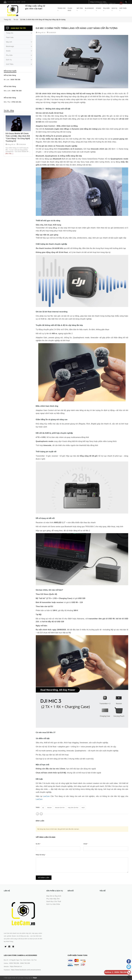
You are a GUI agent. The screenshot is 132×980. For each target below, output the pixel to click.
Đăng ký (113, 3)
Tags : (38, 807)
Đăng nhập (103, 3)
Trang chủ (62, 9)
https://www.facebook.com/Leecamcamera (26, 970)
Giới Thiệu (123, 9)
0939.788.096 (14, 963)
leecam (49, 808)
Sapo (35, 978)
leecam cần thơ (60, 808)
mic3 (83, 808)
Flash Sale (70, 9)
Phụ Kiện (106, 9)
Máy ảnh (80, 9)
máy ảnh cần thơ (73, 808)
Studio (98, 9)
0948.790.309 (25, 963)
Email (86, 844)
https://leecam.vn (16, 966)
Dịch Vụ (114, 9)
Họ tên (38, 844)
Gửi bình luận (44, 878)
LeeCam (46, 796)
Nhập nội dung (41, 855)
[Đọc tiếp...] (9, 153)
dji (43, 808)
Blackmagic (89, 9)
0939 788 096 (15, 80)
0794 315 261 (16, 102)
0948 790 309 (17, 91)
